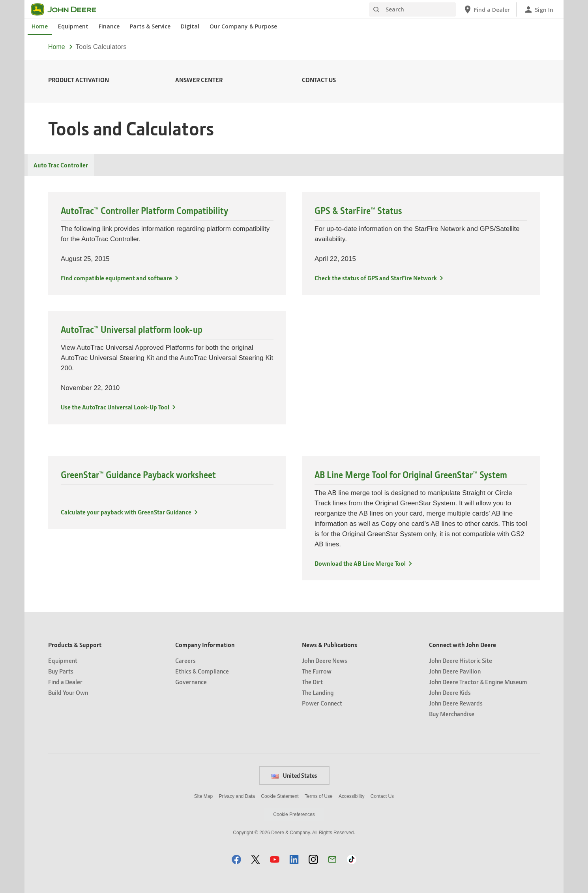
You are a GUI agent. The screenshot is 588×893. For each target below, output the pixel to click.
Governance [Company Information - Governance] (191, 682)
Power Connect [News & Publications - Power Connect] (322, 703)
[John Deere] (68, 9)
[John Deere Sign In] (538, 9)
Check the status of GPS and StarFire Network (376, 278)
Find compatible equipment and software (116, 278)
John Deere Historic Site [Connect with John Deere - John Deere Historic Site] (461, 660)
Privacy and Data (237, 796)
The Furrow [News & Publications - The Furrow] (317, 671)
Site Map (203, 796)
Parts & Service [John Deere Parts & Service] (150, 26)
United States (294, 775)
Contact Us (319, 80)
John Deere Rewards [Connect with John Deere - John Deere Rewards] (456, 703)
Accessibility (351, 796)
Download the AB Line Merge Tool (360, 563)
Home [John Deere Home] (40, 26)
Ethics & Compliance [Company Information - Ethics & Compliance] (202, 671)
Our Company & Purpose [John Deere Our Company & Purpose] (243, 26)
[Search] (412, 9)
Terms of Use (319, 796)
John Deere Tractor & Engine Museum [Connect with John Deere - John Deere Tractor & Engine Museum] (478, 682)
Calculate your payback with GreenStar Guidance (126, 512)
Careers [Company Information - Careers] (185, 660)
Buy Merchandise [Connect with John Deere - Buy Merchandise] (452, 714)
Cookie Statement (280, 796)
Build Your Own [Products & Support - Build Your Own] (68, 692)
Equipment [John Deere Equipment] (73, 26)
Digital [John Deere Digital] (190, 26)
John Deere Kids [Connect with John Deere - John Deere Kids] (450, 692)
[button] (236, 859)
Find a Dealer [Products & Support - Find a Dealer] (65, 682)
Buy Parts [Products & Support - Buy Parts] (61, 671)
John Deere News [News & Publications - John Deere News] (325, 660)
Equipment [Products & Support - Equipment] (63, 660)
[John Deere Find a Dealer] (486, 9)
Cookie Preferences (294, 814)
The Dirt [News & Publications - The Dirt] (312, 682)
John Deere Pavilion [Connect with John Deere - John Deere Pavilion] (455, 671)
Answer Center (199, 80)
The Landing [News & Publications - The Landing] (318, 692)
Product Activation (79, 80)
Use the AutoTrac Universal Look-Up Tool (115, 407)
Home (57, 47)
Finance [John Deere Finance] (109, 26)
